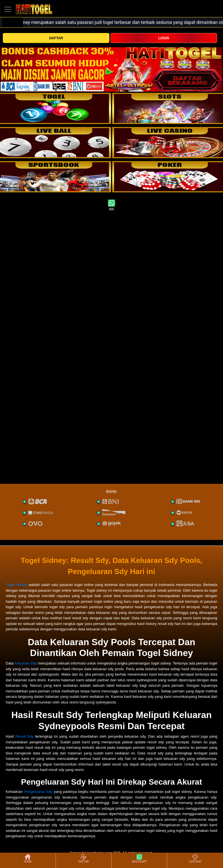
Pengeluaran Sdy (38, 792)
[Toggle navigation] (8, 9)
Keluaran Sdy (26, 663)
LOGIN (164, 38)
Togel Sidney (17, 585)
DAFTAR (56, 38)
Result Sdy (24, 736)
